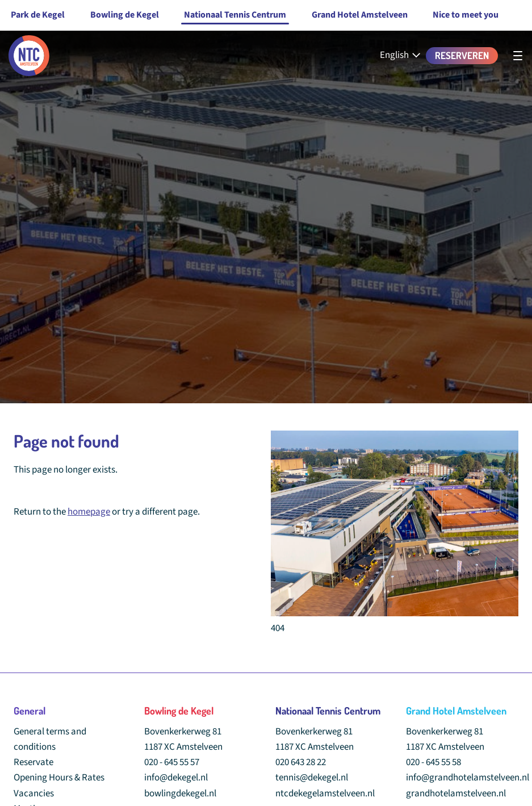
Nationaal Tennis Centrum (235, 15)
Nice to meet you (466, 15)
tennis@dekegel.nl (312, 778)
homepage (89, 512)
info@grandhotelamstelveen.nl (468, 778)
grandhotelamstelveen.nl (456, 794)
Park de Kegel (38, 15)
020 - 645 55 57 (172, 762)
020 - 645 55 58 (433, 762)
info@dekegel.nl (176, 778)
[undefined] (518, 56)
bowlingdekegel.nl (180, 794)
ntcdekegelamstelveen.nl (325, 794)
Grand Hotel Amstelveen (360, 15)
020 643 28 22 (301, 762)
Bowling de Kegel (125, 15)
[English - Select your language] (401, 55)
